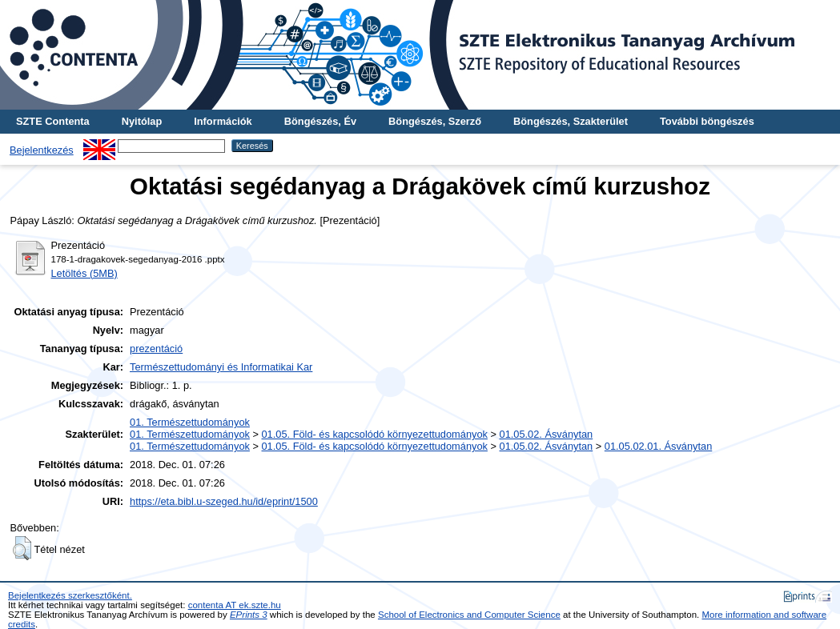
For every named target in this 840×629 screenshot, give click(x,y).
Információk (223, 121)
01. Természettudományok (190, 422)
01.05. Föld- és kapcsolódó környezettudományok (375, 434)
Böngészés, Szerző (435, 121)
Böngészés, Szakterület (571, 121)
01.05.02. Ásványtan (547, 434)
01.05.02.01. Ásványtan (658, 446)
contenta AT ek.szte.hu (235, 605)
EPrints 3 (249, 615)
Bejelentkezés (42, 150)
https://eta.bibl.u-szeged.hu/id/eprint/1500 (224, 501)
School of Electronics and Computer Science (469, 615)
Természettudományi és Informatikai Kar (221, 367)
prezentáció (156, 349)
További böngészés (707, 121)
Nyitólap (142, 121)
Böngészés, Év (320, 121)
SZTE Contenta (53, 121)
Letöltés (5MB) (84, 273)
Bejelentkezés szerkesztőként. (70, 595)
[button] (22, 548)
